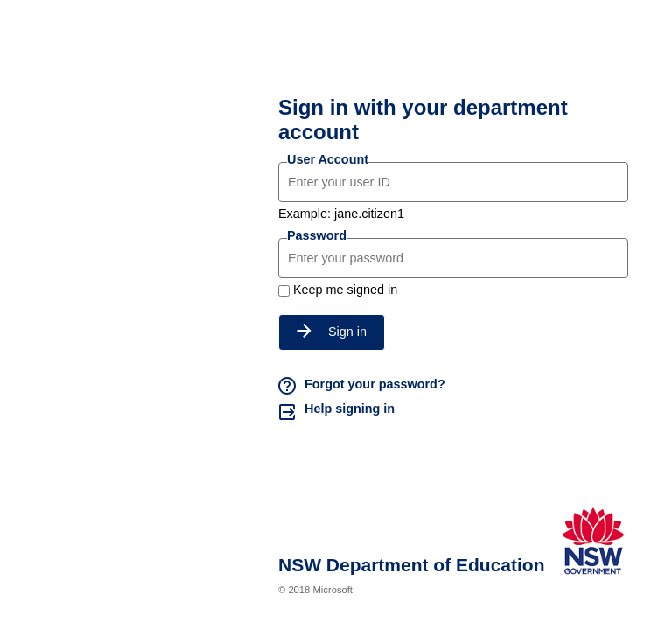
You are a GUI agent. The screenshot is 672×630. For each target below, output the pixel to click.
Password (317, 235)
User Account (328, 159)
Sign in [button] (332, 332)
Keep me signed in (345, 290)
